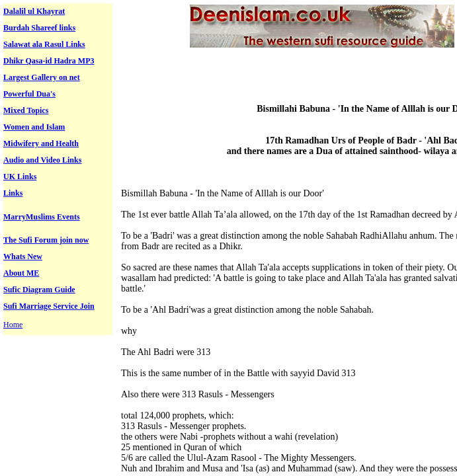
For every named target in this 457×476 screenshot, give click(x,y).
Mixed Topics (26, 110)
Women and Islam (34, 127)
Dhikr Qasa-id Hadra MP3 (49, 61)
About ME (21, 273)
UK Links (20, 177)
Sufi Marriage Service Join (49, 306)
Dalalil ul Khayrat (34, 11)
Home (13, 325)
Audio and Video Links (42, 160)
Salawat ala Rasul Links (44, 44)
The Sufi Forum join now (46, 240)
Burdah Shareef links (39, 28)
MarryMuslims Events (42, 217)
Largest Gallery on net (42, 77)
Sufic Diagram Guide (39, 290)
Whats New (23, 257)
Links (13, 193)
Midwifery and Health (41, 143)
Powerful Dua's (29, 94)
